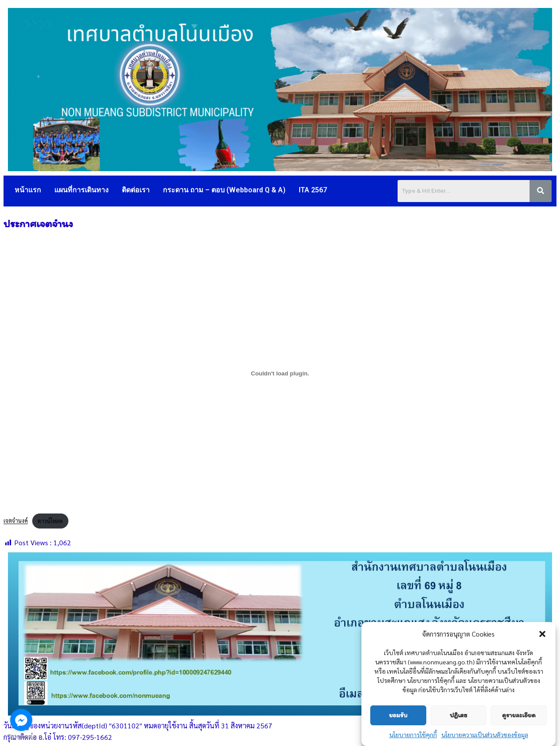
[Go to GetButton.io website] (21, 737)
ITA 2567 (313, 190)
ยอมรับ (398, 715)
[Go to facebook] (21, 720)
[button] (542, 634)
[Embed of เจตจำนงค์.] (280, 373)
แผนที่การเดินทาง (81, 190)
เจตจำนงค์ (16, 521)
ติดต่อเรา (136, 190)
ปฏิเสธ (458, 715)
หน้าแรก (28, 190)
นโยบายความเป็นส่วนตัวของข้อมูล (485, 735)
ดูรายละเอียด (519, 715)
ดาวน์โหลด (50, 521)
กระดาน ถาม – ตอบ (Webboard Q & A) (224, 190)
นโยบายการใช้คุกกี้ (413, 735)
